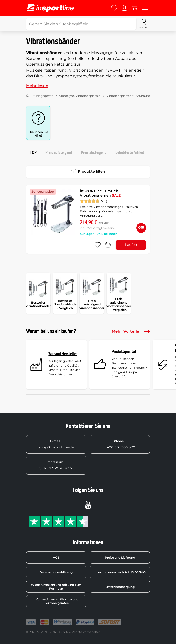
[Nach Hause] (28, 96)
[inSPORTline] (50, 8)
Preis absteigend (94, 153)
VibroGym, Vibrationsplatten (80, 96)
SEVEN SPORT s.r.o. (56, 465)
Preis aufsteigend (59, 153)
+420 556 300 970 (120, 444)
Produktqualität (124, 352)
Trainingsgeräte (42, 96)
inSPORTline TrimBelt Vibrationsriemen (100, 193)
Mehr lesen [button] (37, 86)
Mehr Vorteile (131, 331)
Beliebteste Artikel (130, 153)
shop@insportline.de (56, 444)
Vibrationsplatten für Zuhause (128, 96)
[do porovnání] (108, 245)
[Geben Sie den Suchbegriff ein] (81, 24)
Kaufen (131, 245)
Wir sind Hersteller (63, 354)
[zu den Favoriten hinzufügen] (98, 245)
